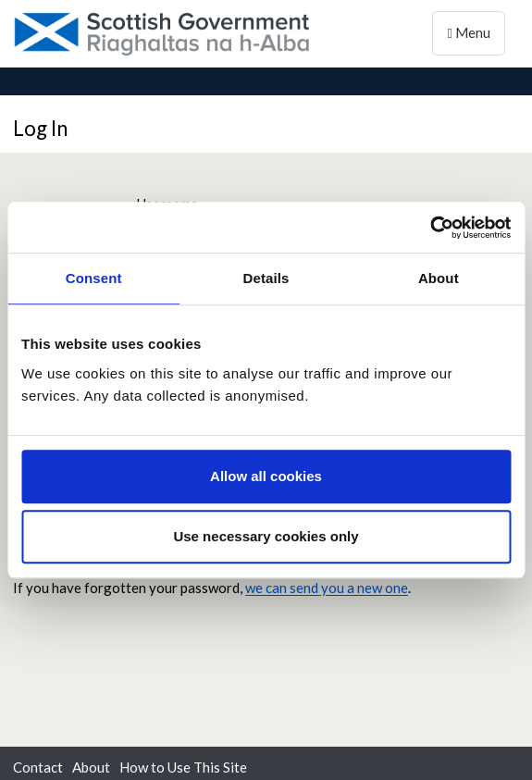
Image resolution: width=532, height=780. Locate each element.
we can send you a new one (327, 588)
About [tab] (439, 278)
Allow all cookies (266, 476)
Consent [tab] (94, 278)
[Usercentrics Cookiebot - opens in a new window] (430, 228)
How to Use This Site (183, 767)
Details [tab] (266, 278)
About (91, 767)
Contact (38, 767)
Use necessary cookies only (266, 536)
